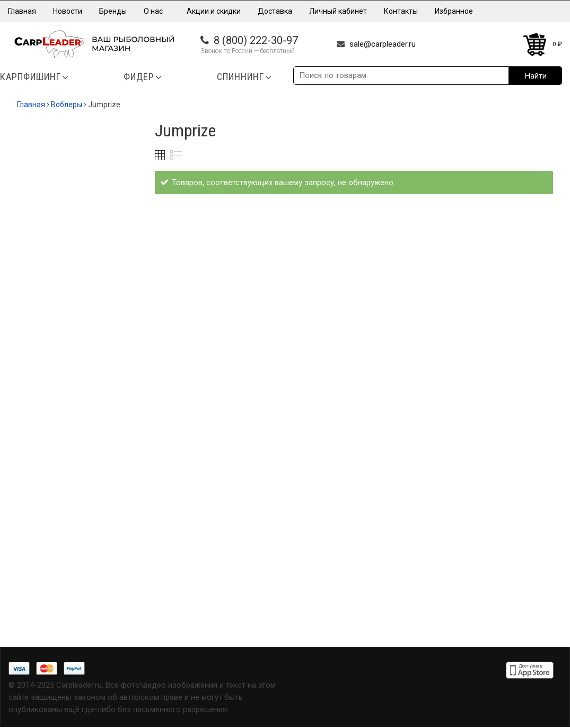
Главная (22, 11)
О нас (157, 11)
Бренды (113, 11)
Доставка (275, 11)
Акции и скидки (214, 11)
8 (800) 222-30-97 (256, 40)
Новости (68, 11)
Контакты (401, 11)
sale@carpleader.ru (383, 44)
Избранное (454, 11)
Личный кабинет (338, 11)
